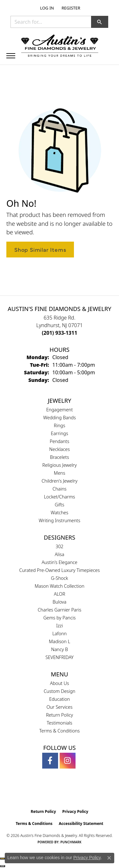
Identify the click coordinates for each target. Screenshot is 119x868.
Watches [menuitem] (60, 513)
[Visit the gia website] (49, 792)
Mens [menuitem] (60, 473)
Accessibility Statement (81, 824)
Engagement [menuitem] (60, 410)
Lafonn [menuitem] (60, 634)
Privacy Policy (75, 811)
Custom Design (60, 691)
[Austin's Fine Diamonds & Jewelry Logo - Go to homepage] (60, 46)
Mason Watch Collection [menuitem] (59, 586)
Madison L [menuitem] (60, 641)
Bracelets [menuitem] (60, 457)
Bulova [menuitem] (60, 602)
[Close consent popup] (109, 858)
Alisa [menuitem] (60, 554)
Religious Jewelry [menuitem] (59, 465)
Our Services (59, 707)
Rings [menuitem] (60, 425)
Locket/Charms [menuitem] (59, 497)
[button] (46, 8)
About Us (59, 683)
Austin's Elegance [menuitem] (60, 562)
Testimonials (60, 723)
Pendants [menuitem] (60, 441)
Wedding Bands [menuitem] (60, 418)
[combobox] (51, 22)
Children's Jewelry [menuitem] (60, 481)
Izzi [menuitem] (60, 626)
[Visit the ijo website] (70, 792)
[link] (70, 8)
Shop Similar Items (40, 249)
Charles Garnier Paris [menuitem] (60, 610)
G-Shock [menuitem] (60, 578)
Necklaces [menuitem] (60, 449)
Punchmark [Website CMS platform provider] (71, 842)
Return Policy (60, 715)
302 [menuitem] (60, 546)
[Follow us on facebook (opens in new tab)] (50, 761)
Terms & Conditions (60, 731)
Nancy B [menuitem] (60, 649)
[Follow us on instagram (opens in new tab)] (68, 761)
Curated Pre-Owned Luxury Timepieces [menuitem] (60, 570)
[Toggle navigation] (11, 56)
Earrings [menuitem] (59, 433)
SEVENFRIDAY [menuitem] (60, 657)
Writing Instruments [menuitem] (60, 520)
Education (60, 699)
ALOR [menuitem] (60, 594)
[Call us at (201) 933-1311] (60, 333)
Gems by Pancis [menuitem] (59, 618)
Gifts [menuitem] (60, 505)
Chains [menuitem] (60, 489)
